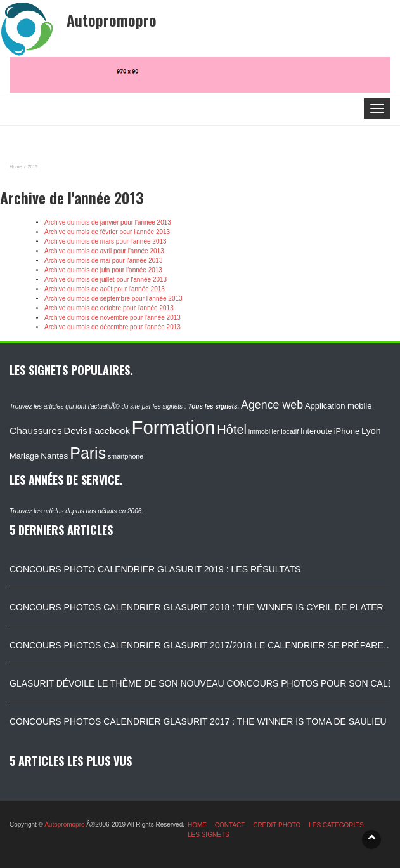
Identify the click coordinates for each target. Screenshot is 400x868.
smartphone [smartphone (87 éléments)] (126, 456)
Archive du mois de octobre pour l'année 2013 (109, 308)
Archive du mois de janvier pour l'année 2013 (108, 222)
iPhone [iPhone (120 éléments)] (347, 431)
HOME (197, 825)
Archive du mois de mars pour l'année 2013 (106, 241)
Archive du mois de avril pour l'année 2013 (104, 251)
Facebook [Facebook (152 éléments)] (109, 431)
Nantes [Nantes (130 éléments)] (54, 456)
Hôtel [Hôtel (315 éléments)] (232, 430)
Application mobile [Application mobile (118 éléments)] (339, 406)
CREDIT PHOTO (277, 825)
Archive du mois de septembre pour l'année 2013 (113, 299)
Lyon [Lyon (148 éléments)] (371, 431)
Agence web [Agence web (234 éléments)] (272, 405)
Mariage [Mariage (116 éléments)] (24, 456)
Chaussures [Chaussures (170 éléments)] (36, 431)
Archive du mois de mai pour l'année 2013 (103, 260)
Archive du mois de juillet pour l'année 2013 (106, 279)
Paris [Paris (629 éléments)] (88, 453)
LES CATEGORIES (336, 825)
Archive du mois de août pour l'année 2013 (105, 289)
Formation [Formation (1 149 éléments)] (174, 427)
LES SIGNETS (209, 835)
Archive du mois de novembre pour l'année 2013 (113, 318)
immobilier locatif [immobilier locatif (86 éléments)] (274, 431)
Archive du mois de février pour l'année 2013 (107, 232)
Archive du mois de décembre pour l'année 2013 (113, 327)
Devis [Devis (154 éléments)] (76, 431)
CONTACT (230, 825)
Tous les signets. (213, 406)
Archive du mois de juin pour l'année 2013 (103, 270)
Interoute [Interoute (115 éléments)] (316, 431)
